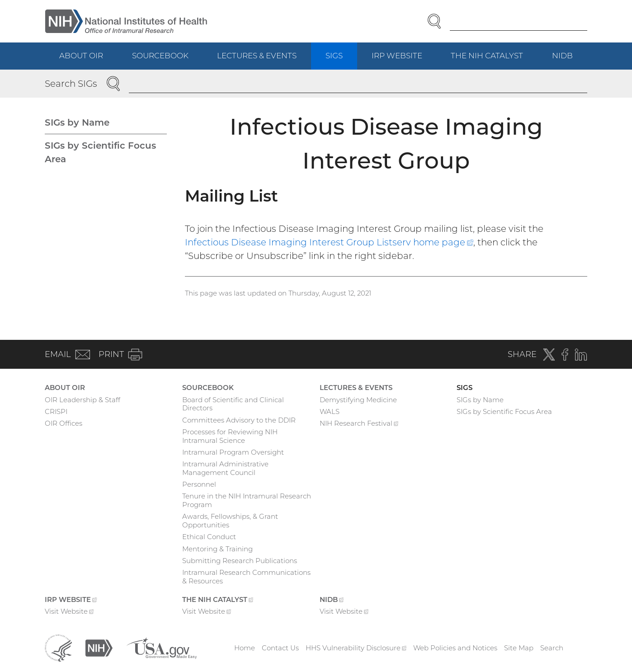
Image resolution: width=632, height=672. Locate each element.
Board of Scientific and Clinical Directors (233, 404)
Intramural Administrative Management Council (225, 468)
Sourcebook (160, 56)
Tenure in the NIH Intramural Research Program (247, 500)
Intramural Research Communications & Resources (246, 577)
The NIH (494, 60)
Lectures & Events (257, 56)
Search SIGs (71, 84)
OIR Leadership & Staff (83, 400)
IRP (404, 60)
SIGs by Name (77, 122)
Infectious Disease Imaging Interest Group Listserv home (329, 242)
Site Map (519, 648)
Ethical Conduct (209, 537)
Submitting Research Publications (240, 561)
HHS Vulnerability (356, 648)
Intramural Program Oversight (233, 452)
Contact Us (280, 648)
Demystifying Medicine (358, 400)
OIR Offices (64, 423)
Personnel (199, 484)
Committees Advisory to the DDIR (239, 420)
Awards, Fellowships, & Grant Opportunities (230, 521)
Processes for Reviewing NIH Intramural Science (230, 436)
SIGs (334, 56)
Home (245, 648)
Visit (69, 612)
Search (552, 648)
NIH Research (359, 424)
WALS (330, 411)
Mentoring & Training (217, 549)
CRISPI (56, 411)
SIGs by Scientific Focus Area (100, 152)
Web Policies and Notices (455, 648)
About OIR (81, 56)
